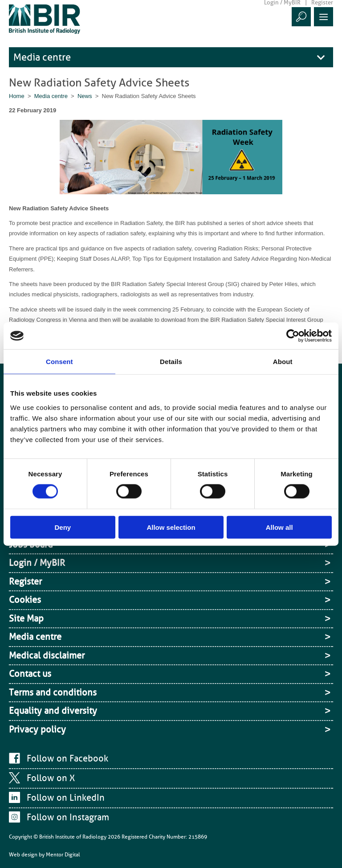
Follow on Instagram (68, 817)
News (85, 96)
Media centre (42, 57)
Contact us (30, 674)
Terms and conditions (53, 692)
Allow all (279, 527)
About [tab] (283, 362)
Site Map (26, 618)
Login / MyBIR (37, 563)
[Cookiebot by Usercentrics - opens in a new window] (293, 336)
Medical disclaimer (47, 655)
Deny (63, 527)
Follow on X (51, 778)
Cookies (25, 600)
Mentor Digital (63, 855)
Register (25, 581)
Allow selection (171, 527)
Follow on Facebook (67, 758)
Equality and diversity (53, 711)
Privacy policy (37, 729)
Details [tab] (171, 362)
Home (17, 96)
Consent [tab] (59, 362)
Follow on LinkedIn (66, 798)
